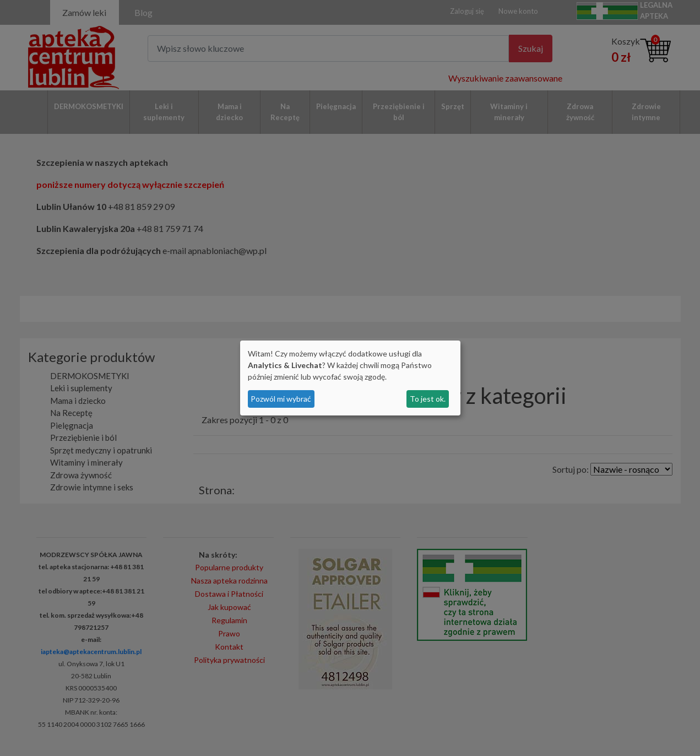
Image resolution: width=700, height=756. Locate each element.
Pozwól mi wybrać (281, 399)
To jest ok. (428, 399)
